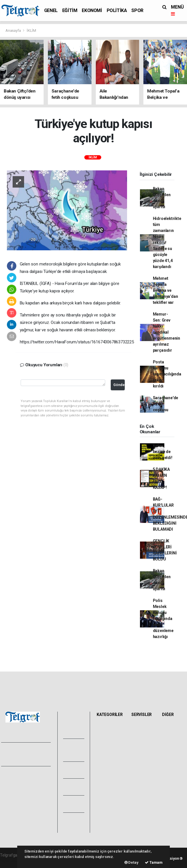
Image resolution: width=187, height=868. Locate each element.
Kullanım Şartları (17, 811)
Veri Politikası (14, 793)
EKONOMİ (92, 10)
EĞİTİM (70, 10)
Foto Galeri (71, 727)
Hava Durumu (140, 730)
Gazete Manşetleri (142, 814)
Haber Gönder (15, 824)
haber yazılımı (12, 861)
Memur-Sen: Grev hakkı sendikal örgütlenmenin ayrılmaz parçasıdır (167, 332)
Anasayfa (13, 30)
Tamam (154, 862)
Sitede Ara (173, 727)
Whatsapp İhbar (17, 817)
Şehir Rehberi (140, 803)
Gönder (119, 385)
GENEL (51, 10)
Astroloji (171, 757)
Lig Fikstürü (140, 769)
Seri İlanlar (142, 794)
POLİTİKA (117, 10)
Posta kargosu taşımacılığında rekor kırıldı (167, 374)
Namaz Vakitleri (140, 751)
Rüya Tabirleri (171, 749)
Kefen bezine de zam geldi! (163, 452)
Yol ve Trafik (138, 741)
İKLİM (31, 30)
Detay (132, 862)
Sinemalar (142, 788)
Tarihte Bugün (139, 780)
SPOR (137, 10)
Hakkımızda (13, 780)
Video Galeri (71, 750)
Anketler (171, 734)
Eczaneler (142, 760)
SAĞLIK (105, 759)
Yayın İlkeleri (14, 786)
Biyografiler (174, 740)
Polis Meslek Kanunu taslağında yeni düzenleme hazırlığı (163, 619)
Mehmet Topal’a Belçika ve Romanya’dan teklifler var (165, 290)
